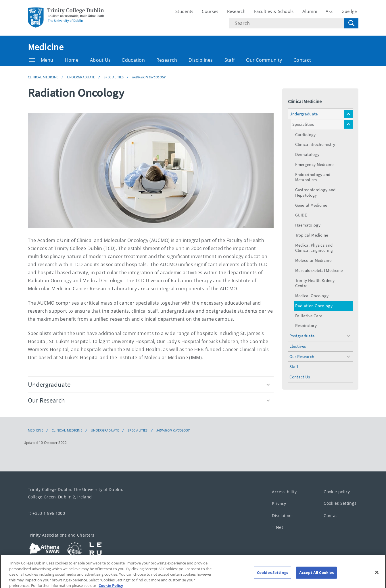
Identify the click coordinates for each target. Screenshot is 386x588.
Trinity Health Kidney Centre (315, 283)
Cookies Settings (340, 503)
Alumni (310, 11)
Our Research (149, 400)
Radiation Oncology (149, 77)
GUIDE (301, 215)
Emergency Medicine (314, 164)
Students (184, 11)
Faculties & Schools (274, 11)
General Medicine (311, 205)
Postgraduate (302, 336)
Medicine (46, 47)
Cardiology (306, 135)
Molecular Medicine (313, 260)
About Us (100, 60)
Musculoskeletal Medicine (319, 270)
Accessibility (284, 492)
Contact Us (300, 377)
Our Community (264, 60)
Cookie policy (337, 492)
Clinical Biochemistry (315, 144)
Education (134, 60)
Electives (298, 346)
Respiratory (306, 325)
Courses (210, 11)
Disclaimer (283, 516)
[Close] (377, 577)
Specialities (114, 77)
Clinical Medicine (43, 77)
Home (72, 60)
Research (236, 11)
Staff (230, 60)
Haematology (308, 225)
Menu (41, 60)
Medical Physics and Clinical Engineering (314, 248)
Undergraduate (81, 77)
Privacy (279, 503)
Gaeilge (349, 11)
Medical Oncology (312, 296)
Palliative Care (309, 316)
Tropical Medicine (312, 235)
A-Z (329, 11)
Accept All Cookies (316, 577)
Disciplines (201, 60)
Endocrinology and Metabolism (313, 177)
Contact (302, 60)
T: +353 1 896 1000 (46, 513)
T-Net (278, 527)
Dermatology (307, 154)
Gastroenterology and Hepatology (315, 192)
